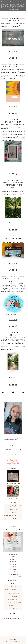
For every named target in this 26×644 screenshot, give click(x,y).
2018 (13, 570)
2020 (13, 566)
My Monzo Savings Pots (13, 530)
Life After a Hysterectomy (13, 603)
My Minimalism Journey (12, 515)
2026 (13, 556)
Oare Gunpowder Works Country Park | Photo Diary (13, 185)
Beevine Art (17, 315)
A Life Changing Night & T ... (13, 469)
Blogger (16, 581)
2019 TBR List (13, 499)
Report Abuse (13, 613)
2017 (13, 571)
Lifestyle (11, 510)
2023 (13, 561)
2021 (13, 565)
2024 (13, 560)
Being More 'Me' (13, 600)
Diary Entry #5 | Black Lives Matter (13, 280)
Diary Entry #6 (13, 21)
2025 (13, 558)
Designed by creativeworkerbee (13, 641)
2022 (13, 563)
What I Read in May (13, 238)
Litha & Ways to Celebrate (13, 67)
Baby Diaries (13, 605)
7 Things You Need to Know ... (13, 484)
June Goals (13, 335)
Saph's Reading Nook (12, 518)
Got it (17, 10)
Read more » (13, 51)
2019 (13, 568)
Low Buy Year (12, 512)
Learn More (11, 10)
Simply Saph (12, 639)
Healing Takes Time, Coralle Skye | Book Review (13, 123)
